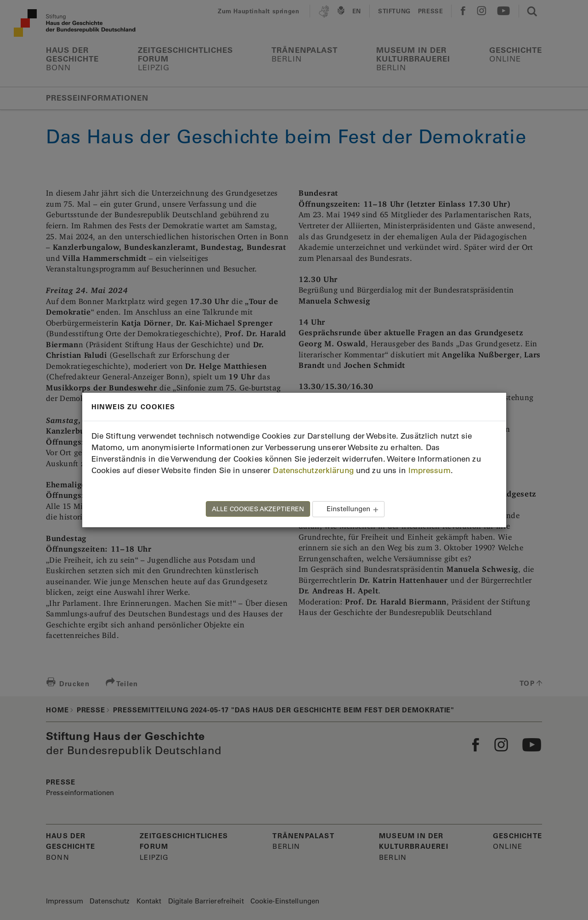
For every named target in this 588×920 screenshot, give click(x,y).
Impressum (430, 470)
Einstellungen (348, 509)
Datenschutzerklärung (313, 470)
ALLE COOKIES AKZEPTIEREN (258, 509)
